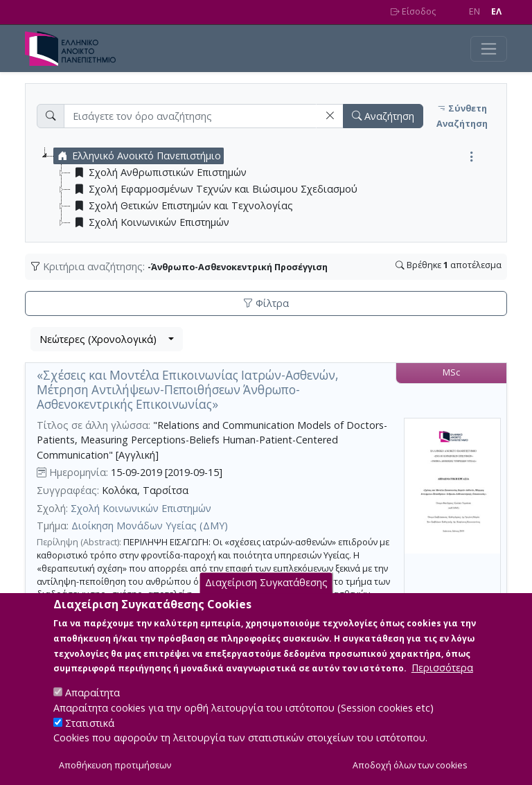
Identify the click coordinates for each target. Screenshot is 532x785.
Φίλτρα (266, 303)
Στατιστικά (90, 725)
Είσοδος (413, 11)
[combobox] (107, 339)
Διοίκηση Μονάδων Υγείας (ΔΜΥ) (150, 526)
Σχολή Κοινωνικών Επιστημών (141, 508)
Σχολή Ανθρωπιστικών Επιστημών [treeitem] (159, 173)
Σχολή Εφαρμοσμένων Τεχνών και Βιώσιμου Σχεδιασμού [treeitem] (214, 189)
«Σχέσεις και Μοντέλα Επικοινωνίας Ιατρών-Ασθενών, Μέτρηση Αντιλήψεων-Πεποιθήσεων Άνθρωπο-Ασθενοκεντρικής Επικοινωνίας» (187, 389)
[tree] (272, 189)
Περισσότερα (442, 670)
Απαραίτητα (92, 695)
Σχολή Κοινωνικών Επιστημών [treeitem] (150, 222)
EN (475, 11)
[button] (330, 116)
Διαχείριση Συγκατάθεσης (266, 585)
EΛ (496, 11)
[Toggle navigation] (489, 49)
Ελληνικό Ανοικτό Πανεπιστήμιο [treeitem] (138, 156)
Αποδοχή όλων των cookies (410, 768)
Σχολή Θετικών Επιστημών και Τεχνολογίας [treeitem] (182, 206)
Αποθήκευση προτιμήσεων (115, 768)
